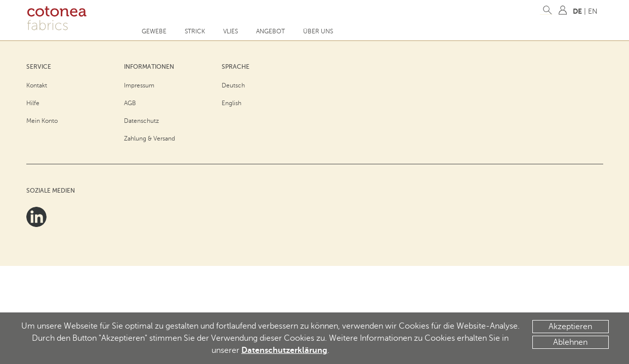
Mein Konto (42, 121)
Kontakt (37, 85)
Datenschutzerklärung (284, 350)
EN (593, 11)
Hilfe (33, 103)
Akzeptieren (570, 327)
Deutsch (233, 85)
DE (577, 11)
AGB (130, 103)
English (232, 103)
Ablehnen (570, 342)
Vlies (230, 31)
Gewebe (154, 31)
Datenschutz (141, 121)
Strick (195, 31)
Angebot (270, 31)
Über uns (318, 31)
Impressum (139, 85)
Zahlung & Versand (150, 139)
